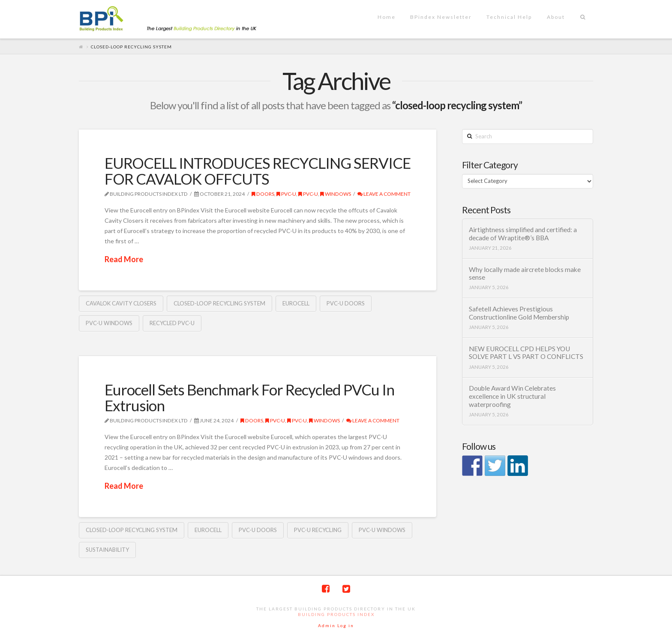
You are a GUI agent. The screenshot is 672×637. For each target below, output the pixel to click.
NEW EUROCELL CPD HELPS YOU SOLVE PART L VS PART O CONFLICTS (526, 353)
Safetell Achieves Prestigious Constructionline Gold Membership (519, 313)
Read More (124, 259)
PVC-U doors (346, 303)
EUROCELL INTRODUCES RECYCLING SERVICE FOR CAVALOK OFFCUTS (258, 171)
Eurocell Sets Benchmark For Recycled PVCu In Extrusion (249, 397)
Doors (263, 194)
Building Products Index (336, 614)
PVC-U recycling (318, 530)
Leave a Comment (384, 194)
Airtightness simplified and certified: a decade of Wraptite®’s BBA (523, 234)
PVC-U (286, 194)
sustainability (107, 550)
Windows (336, 194)
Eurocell (296, 303)
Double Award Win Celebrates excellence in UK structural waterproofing (512, 396)
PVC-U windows (109, 323)
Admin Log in (336, 625)
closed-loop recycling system (219, 303)
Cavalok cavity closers (121, 303)
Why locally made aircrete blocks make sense (525, 274)
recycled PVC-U (172, 323)
